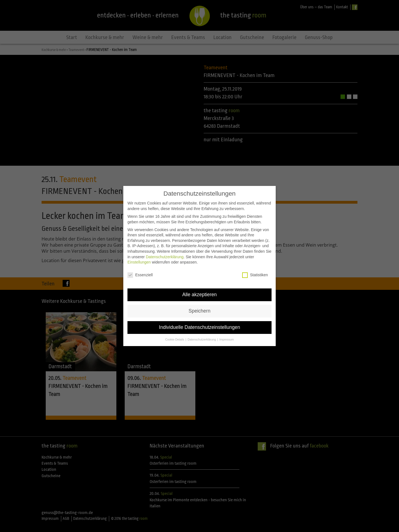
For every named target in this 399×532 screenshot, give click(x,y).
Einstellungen (139, 250)
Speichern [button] (200, 299)
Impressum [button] (227, 327)
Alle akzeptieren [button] (200, 282)
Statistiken (255, 263)
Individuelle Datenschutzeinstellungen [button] (200, 315)
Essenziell (140, 263)
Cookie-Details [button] (175, 327)
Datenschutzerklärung (165, 245)
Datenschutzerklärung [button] (202, 327)
